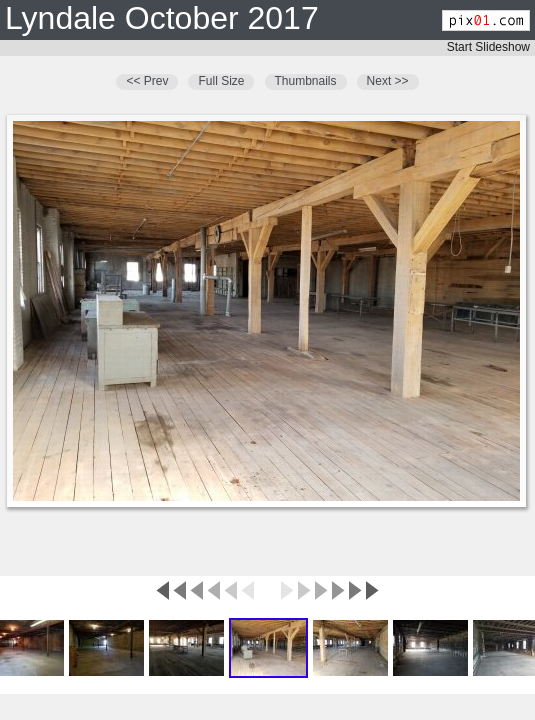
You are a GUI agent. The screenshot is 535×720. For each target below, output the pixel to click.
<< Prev (147, 81)
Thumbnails (306, 81)
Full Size (221, 81)
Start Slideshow (488, 47)
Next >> (388, 81)
